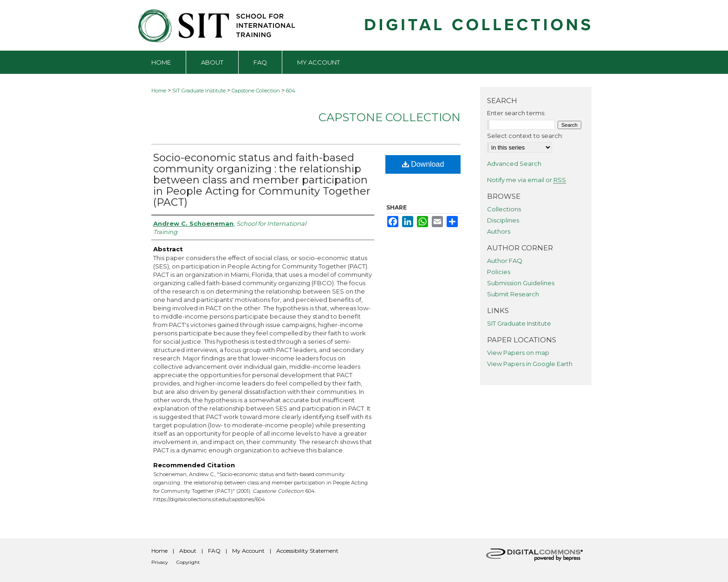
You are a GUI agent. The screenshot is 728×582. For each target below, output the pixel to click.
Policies (499, 272)
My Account (248, 551)
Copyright (188, 562)
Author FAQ (505, 261)
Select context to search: (525, 136)
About (188, 551)
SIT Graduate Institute (199, 91)
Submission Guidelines (521, 283)
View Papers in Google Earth (530, 364)
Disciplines (503, 220)
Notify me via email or (526, 180)
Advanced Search (514, 163)
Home (159, 91)
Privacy (159, 562)
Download (423, 164)
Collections (504, 209)
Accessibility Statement (307, 551)
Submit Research (513, 294)
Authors (499, 231)
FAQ (214, 551)
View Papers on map (518, 353)
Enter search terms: (516, 113)
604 (291, 91)
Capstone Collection (256, 91)
